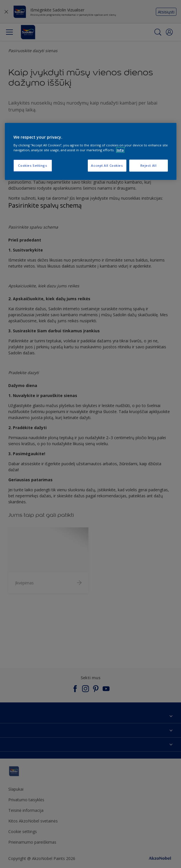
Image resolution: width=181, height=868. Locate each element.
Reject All (149, 165)
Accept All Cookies (107, 165)
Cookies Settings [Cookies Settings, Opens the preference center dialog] (32, 165)
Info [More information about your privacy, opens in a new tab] (120, 150)
